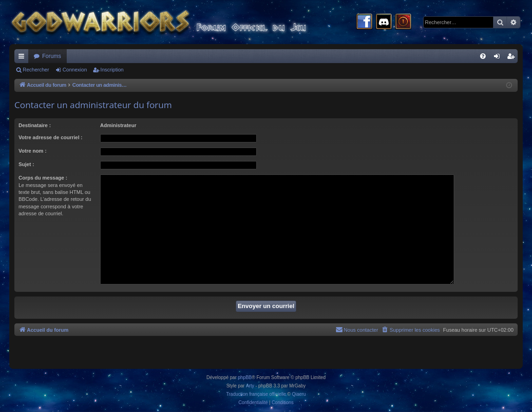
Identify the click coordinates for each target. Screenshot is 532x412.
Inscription (112, 70)
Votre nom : (32, 151)
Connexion (75, 70)
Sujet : (26, 164)
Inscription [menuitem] (513, 58)
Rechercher (36, 70)
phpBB (245, 377)
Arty (250, 386)
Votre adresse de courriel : (51, 137)
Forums (52, 56)
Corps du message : (43, 178)
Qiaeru (299, 394)
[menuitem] (483, 56)
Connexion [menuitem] (499, 58)
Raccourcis (23, 58)
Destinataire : (35, 125)
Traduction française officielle (256, 394)
